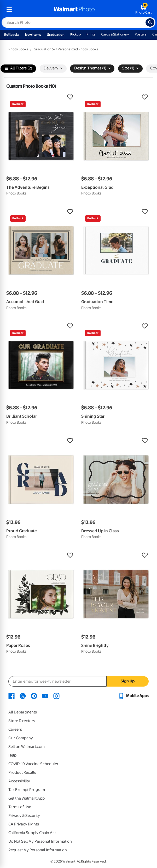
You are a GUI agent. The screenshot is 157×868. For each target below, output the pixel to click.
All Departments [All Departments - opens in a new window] (23, 712)
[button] (41, 97)
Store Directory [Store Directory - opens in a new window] (22, 721)
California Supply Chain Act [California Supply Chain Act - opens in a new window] (32, 833)
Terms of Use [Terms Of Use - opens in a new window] (20, 807)
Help (12, 755)
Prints (91, 34)
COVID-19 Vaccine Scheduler (33, 764)
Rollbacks (12, 35)
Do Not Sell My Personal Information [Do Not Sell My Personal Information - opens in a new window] (40, 841)
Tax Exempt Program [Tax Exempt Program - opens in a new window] (27, 790)
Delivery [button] (53, 68)
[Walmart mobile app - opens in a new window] (133, 696)
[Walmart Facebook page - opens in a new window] (11, 696)
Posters (141, 34)
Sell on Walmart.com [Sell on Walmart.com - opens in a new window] (27, 747)
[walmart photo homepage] (74, 9)
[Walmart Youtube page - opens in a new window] (45, 696)
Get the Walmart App (27, 798)
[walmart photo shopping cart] (144, 9)
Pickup (75, 34)
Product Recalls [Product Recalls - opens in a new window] (22, 772)
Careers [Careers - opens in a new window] (15, 729)
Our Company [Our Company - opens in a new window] (21, 738)
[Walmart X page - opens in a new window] (23, 696)
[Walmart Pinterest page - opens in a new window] (34, 696)
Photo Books (18, 49)
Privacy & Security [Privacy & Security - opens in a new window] (24, 816)
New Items (33, 35)
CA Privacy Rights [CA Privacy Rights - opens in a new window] (24, 824)
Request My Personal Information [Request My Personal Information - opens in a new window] (38, 850)
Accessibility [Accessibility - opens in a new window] (19, 781)
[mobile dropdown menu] (9, 9)
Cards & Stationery (115, 34)
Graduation (56, 35)
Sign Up (128, 681)
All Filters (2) (18, 69)
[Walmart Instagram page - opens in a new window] (56, 696)
